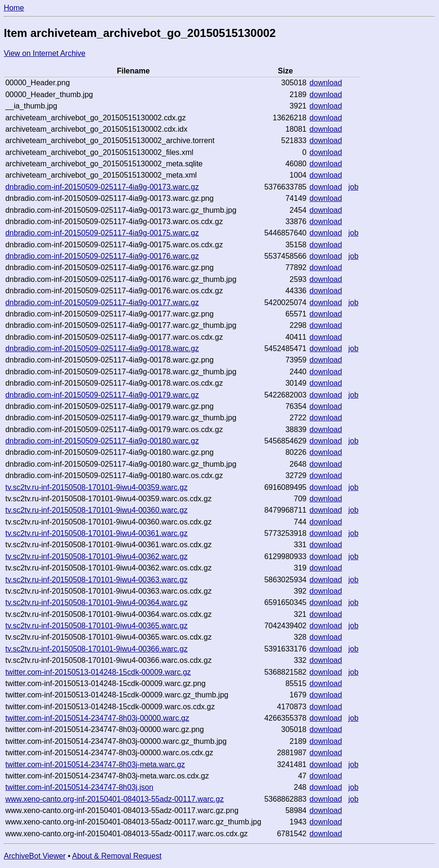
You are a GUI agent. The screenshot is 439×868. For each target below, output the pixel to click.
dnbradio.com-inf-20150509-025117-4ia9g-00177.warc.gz (102, 303)
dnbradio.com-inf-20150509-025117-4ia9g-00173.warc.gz (102, 187)
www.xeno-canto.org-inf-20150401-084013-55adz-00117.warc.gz (114, 799)
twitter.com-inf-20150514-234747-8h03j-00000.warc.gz (97, 718)
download (326, 83)
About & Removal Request (117, 856)
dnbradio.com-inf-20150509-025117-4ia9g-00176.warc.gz (102, 256)
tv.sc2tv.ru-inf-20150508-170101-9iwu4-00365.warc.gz (96, 626)
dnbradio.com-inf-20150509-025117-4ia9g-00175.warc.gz (102, 233)
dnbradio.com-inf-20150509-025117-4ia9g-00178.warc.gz (102, 348)
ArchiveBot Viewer (35, 856)
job (353, 187)
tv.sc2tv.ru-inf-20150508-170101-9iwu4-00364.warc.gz (96, 602)
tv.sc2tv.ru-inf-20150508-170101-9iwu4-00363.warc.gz (96, 580)
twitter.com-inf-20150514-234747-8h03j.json (79, 787)
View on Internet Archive (45, 53)
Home (14, 8)
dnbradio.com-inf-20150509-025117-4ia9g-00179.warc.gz (102, 395)
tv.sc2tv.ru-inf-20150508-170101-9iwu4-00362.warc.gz (96, 556)
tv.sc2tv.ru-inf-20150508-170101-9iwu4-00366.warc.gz (96, 649)
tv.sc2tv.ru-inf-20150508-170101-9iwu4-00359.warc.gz (96, 487)
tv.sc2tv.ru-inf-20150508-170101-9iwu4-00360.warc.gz (96, 510)
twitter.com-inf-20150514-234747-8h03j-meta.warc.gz (95, 764)
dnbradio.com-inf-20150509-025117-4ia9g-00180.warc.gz (102, 441)
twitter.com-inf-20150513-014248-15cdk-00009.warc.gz (98, 672)
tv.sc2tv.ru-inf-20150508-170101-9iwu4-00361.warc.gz (96, 533)
